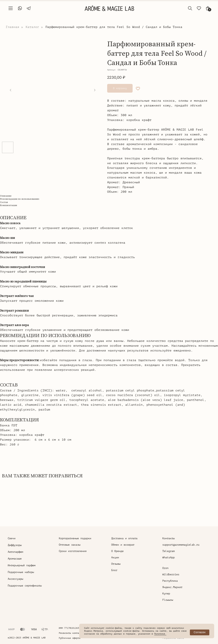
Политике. (160, 634)
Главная (13, 27)
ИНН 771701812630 (70, 628)
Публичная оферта (70, 638)
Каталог (32, 27)
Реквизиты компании (71, 633)
